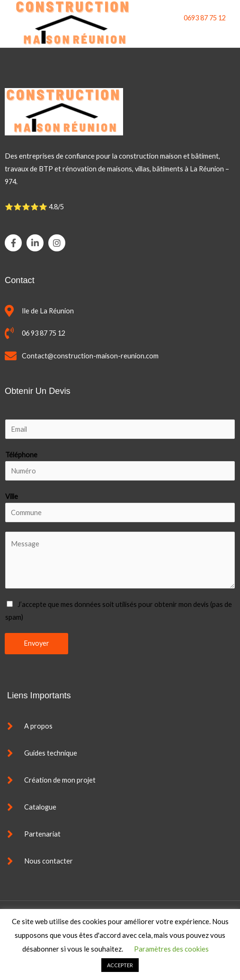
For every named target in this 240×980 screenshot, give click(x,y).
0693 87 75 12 (205, 18)
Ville (12, 496)
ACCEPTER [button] (120, 965)
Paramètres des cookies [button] (171, 949)
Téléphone (21, 455)
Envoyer (36, 643)
